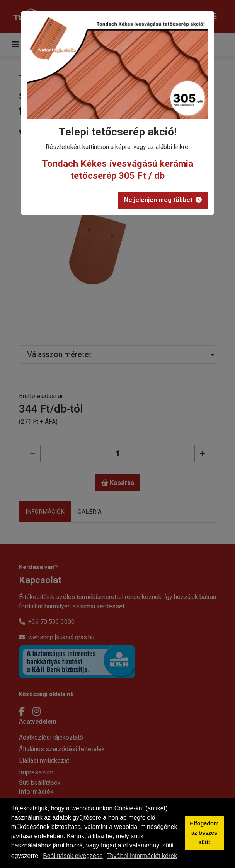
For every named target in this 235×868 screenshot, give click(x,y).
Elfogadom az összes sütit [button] (204, 833)
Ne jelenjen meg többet (163, 200)
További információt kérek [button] (142, 856)
